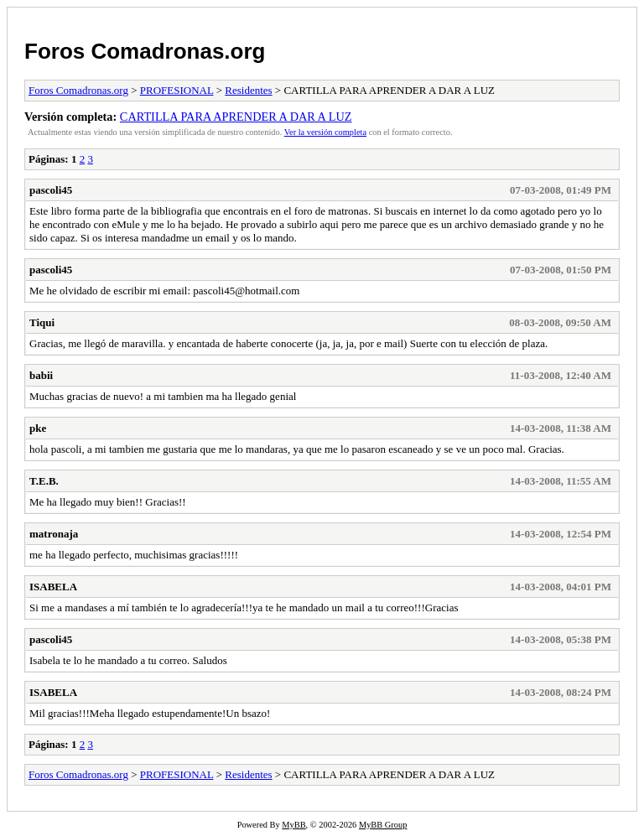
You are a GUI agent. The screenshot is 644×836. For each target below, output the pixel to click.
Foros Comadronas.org (145, 51)
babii (41, 375)
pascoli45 (51, 190)
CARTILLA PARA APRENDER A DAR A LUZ (236, 117)
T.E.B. (44, 481)
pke (38, 428)
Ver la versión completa (325, 132)
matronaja (54, 534)
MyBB (293, 825)
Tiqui (42, 322)
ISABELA (53, 587)
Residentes (248, 90)
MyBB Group (383, 825)
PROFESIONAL (177, 90)
